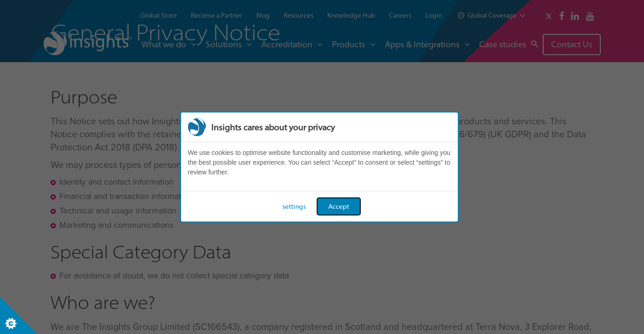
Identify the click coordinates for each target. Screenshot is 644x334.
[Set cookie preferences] (19, 315)
